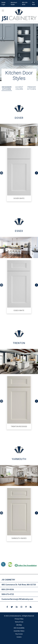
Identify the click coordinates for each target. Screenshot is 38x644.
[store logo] (19, 15)
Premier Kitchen (32, 88)
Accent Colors (19, 88)
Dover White (19, 198)
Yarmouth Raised (19, 538)
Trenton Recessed (19, 427)
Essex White (19, 310)
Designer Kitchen (7, 88)
